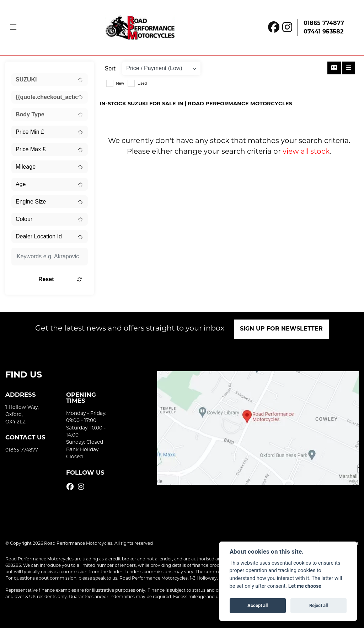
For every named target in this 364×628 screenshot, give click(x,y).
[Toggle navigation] (13, 28)
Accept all (258, 605)
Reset (60, 279)
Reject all (318, 605)
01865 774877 (324, 23)
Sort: (111, 68)
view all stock (306, 152)
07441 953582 (323, 32)
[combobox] (50, 80)
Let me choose (305, 586)
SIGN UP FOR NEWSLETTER (282, 329)
